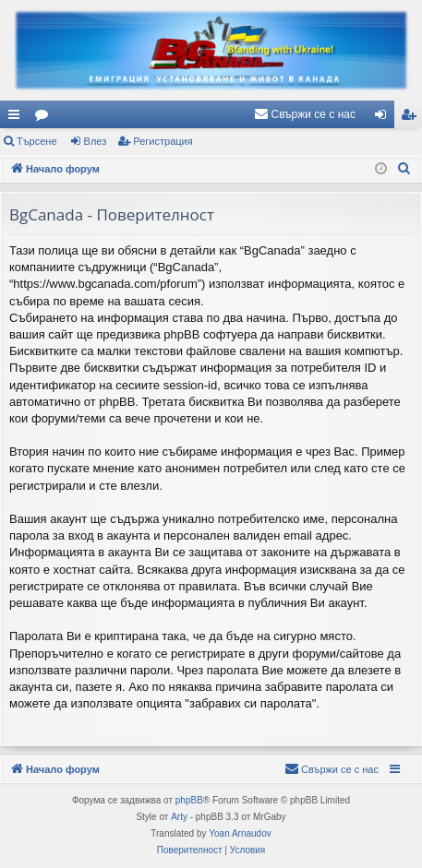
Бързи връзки (18, 118)
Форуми (45, 118)
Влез (96, 141)
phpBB (189, 800)
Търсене (37, 141)
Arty (179, 817)
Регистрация (163, 141)
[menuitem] (305, 114)
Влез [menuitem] (384, 118)
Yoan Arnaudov (240, 833)
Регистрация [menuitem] (412, 118)
